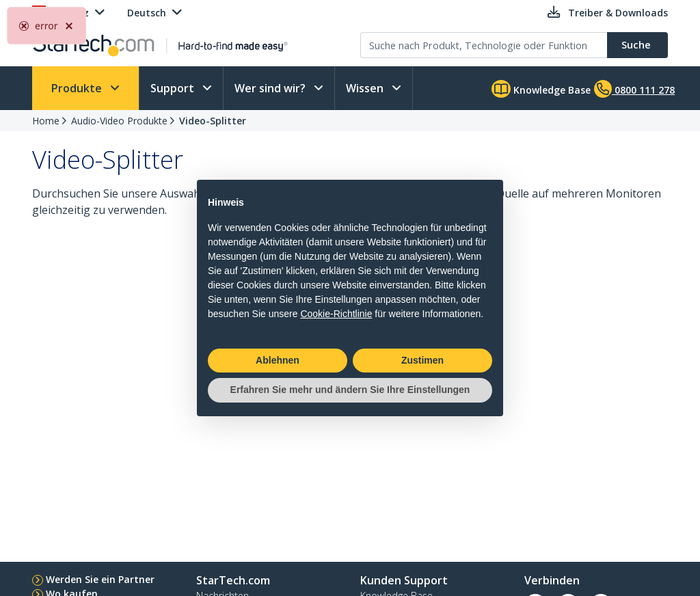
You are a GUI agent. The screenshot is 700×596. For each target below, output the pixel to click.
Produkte (78, 88)
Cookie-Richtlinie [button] (336, 314)
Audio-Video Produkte (119, 121)
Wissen (366, 88)
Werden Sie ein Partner (100, 579)
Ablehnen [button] (278, 360)
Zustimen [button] (422, 360)
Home (46, 121)
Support (174, 88)
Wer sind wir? (271, 88)
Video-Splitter (213, 121)
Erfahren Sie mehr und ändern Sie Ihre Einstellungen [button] (350, 390)
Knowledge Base (541, 89)
